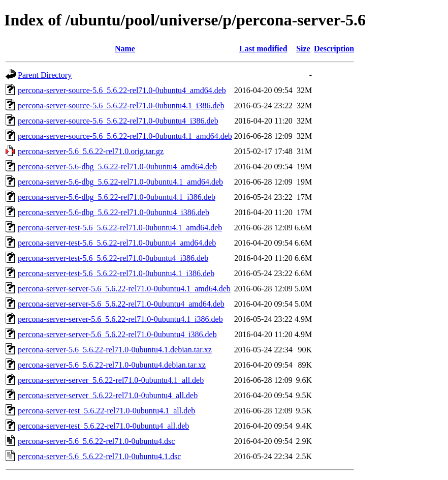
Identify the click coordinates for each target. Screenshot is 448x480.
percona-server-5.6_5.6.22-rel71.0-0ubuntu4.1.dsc (99, 456)
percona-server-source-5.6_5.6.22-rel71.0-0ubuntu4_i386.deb (118, 121)
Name (125, 49)
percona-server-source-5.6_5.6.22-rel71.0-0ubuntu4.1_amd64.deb (125, 136)
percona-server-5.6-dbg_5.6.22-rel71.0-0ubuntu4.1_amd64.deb (120, 182)
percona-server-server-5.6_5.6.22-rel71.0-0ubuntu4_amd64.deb (121, 304)
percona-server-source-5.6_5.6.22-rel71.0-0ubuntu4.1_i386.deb (121, 106)
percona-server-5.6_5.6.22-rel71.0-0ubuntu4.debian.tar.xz (112, 365)
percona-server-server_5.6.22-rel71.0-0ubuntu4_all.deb (108, 395)
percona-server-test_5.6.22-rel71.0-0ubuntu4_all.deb (103, 426)
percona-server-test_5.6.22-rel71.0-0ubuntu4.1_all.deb (106, 411)
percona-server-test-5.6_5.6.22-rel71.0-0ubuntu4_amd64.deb (117, 243)
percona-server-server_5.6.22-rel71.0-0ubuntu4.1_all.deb (111, 380)
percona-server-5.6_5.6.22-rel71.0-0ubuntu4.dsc (96, 441)
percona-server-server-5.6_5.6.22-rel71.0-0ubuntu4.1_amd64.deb (124, 289)
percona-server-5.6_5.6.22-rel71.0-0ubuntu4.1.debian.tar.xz (115, 350)
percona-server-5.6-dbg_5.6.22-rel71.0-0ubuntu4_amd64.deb (117, 167)
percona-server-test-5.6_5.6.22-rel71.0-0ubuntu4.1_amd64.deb (120, 228)
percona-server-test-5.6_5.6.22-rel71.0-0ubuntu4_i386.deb (113, 258)
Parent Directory (45, 75)
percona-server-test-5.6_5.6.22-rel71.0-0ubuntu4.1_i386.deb (116, 273)
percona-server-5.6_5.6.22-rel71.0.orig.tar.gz (91, 151)
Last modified (263, 49)
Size (303, 49)
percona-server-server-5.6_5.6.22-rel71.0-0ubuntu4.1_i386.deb (120, 319)
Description (334, 49)
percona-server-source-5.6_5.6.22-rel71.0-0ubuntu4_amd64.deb (122, 90)
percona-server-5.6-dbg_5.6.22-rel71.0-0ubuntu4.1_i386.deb (117, 197)
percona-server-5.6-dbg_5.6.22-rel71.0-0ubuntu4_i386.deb (114, 212)
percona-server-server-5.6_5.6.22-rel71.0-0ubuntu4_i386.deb (117, 334)
